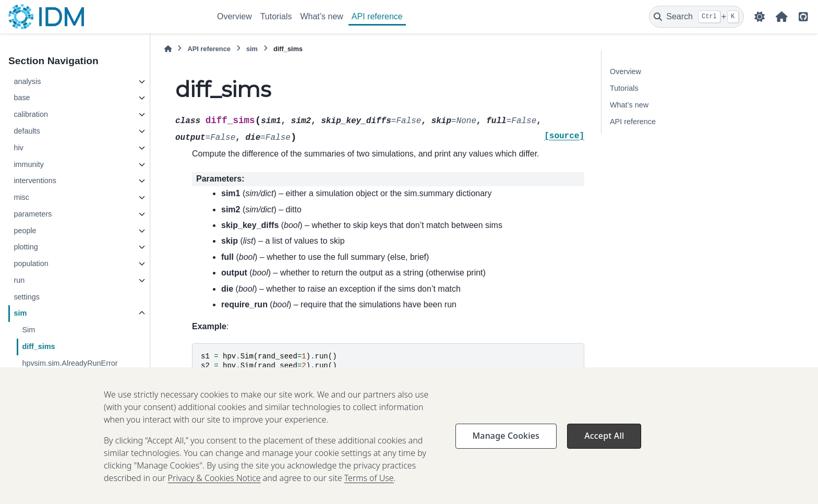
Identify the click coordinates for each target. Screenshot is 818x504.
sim (20, 313)
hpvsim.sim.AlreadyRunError (70, 363)
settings (27, 297)
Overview (234, 16)
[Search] (696, 17)
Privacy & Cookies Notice (214, 494)
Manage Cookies (506, 452)
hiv (18, 148)
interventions (35, 181)
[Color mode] (760, 17)
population (31, 263)
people (25, 231)
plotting (26, 247)
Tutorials (276, 16)
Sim (28, 330)
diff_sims (38, 346)
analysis (27, 81)
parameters (33, 214)
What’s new (321, 16)
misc (21, 197)
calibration (31, 114)
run (19, 280)
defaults (27, 131)
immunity (29, 164)
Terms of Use (369, 494)
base (22, 98)
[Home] (168, 49)
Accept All (604, 452)
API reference (377, 16)
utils (20, 379)
